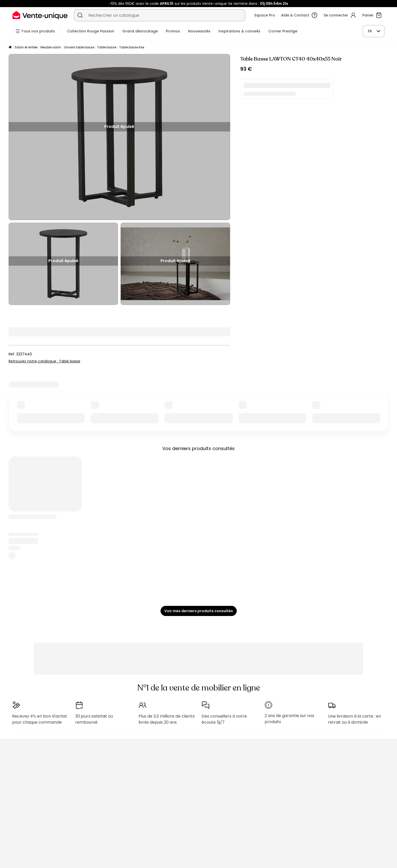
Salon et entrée (26, 47)
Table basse (107, 47)
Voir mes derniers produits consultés (199, 611)
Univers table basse (79, 47)
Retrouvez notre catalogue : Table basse (44, 361)
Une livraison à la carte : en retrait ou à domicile (354, 719)
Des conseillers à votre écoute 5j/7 (224, 719)
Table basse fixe (132, 47)
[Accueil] (10, 47)
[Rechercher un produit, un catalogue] (80, 15)
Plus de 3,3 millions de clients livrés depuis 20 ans (167, 719)
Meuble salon (51, 47)
